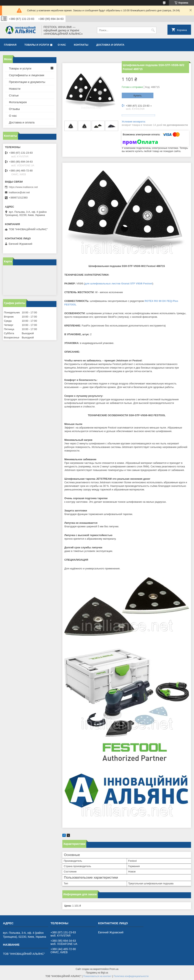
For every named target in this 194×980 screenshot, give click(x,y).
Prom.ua (114, 969)
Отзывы (14, 109)
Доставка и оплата (110, 45)
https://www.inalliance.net (23, 187)
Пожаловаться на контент (97, 976)
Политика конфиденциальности (131, 976)
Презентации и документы (27, 82)
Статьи (14, 95)
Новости (15, 89)
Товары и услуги (37, 45)
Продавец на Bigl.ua (97, 973)
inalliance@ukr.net (19, 192)
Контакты (81, 45)
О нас (62, 45)
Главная (10, 45)
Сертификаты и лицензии (27, 75)
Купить (137, 96)
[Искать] (153, 30)
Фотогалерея (18, 102)
